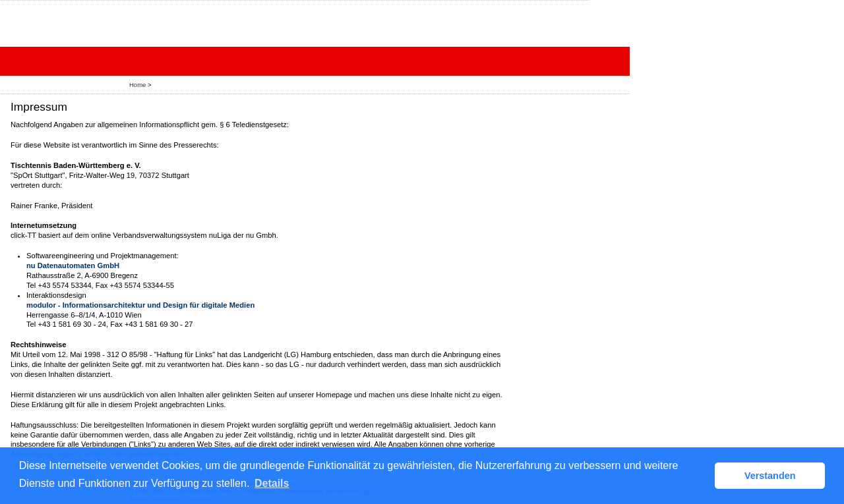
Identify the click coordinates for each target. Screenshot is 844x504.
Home (137, 85)
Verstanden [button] (770, 476)
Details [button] (272, 483)
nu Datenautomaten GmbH (73, 266)
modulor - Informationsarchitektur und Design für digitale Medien (140, 305)
